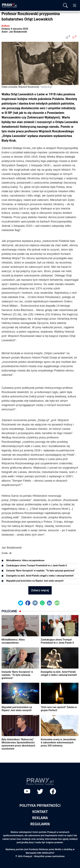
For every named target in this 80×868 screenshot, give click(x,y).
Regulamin (40, 824)
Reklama (40, 818)
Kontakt (40, 812)
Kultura (5, 26)
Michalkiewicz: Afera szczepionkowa (25, 560)
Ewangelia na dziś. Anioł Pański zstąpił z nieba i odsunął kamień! (40, 576)
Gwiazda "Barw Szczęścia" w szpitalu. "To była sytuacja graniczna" (40, 571)
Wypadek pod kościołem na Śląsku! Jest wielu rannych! (35, 581)
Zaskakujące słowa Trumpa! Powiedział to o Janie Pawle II (37, 566)
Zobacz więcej (40, 590)
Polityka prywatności (40, 806)
